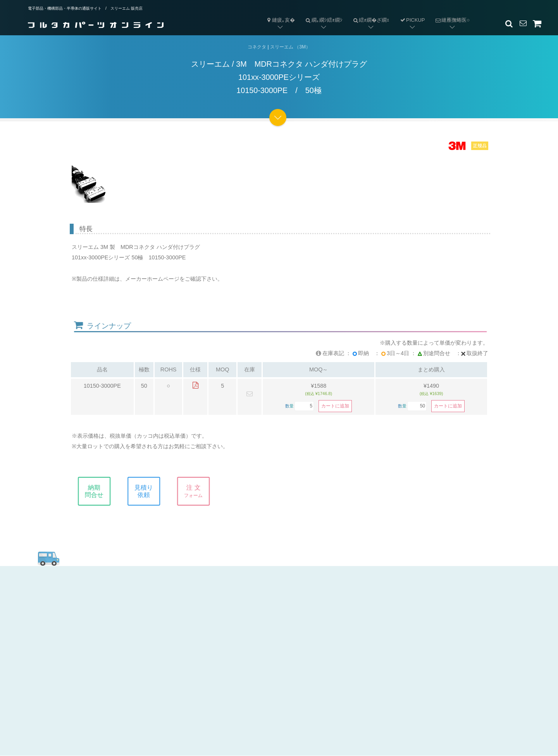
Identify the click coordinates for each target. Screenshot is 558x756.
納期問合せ (100, 491)
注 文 (200, 491)
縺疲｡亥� (280, 20)
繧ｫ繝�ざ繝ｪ (369, 14)
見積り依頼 (150, 491)
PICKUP (412, 20)
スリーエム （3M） (290, 47)
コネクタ (257, 47)
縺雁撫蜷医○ (450, 14)
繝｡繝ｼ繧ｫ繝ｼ (321, 14)
